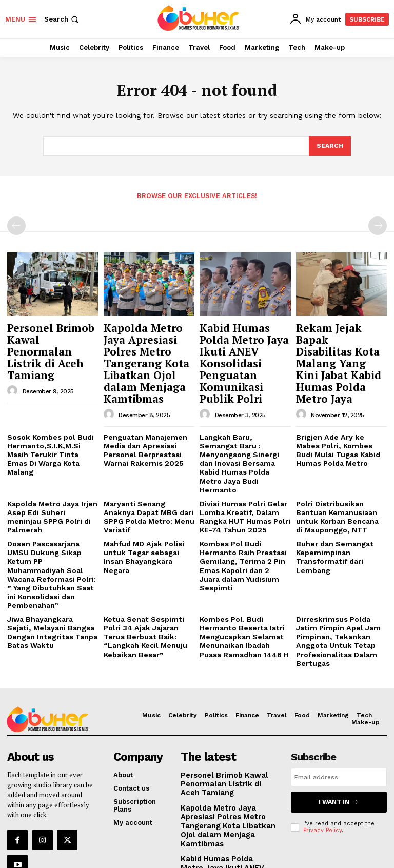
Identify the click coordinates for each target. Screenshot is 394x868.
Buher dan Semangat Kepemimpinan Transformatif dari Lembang (331, 514)
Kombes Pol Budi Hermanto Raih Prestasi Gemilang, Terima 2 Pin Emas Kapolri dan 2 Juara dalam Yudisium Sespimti (245, 517)
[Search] (329, 146)
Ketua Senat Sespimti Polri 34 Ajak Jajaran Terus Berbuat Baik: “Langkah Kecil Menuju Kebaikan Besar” (148, 578)
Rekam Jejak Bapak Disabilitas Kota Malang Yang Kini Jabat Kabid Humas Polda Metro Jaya (337, 345)
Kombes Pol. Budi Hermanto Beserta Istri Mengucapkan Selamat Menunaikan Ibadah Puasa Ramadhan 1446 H (244, 578)
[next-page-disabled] (378, 225)
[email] (339, 708)
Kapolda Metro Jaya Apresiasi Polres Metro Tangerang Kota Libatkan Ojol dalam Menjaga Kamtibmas (146, 350)
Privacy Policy (322, 758)
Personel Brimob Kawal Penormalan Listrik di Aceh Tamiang (48, 340)
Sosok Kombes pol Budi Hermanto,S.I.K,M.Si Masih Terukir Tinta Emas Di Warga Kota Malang (51, 423)
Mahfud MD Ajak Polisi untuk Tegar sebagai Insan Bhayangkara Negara (148, 509)
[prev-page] (16, 225)
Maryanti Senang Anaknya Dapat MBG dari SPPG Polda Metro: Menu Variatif (149, 472)
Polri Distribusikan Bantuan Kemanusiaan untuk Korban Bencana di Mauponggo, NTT (338, 476)
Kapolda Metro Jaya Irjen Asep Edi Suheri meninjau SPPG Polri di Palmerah (50, 472)
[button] (62, 19)
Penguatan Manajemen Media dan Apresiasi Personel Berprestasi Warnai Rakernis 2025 (142, 423)
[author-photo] (14, 370)
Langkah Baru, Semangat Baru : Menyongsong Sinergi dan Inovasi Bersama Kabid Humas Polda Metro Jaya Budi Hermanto (242, 431)
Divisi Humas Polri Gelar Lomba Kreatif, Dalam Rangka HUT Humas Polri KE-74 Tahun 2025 (241, 476)
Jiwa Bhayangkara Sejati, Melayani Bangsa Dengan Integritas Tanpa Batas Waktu (50, 575)
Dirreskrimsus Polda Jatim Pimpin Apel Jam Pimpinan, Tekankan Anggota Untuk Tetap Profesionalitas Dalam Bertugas (341, 578)
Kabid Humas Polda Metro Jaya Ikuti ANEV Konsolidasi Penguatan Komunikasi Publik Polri (242, 350)
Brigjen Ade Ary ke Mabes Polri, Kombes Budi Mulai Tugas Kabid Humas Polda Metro (340, 423)
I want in (339, 731)
